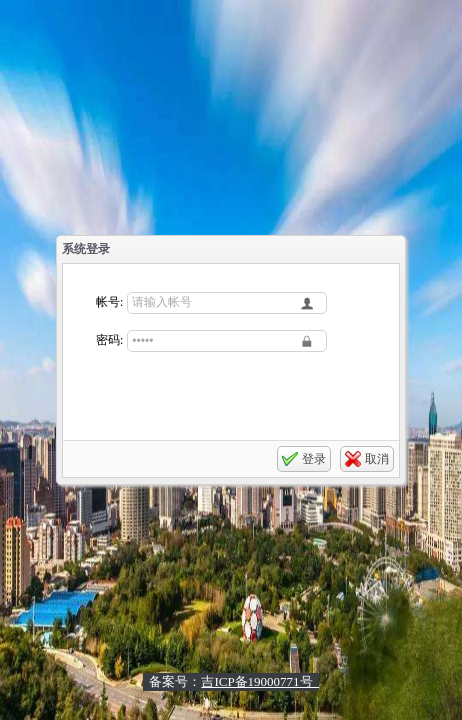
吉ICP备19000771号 (260, 681)
